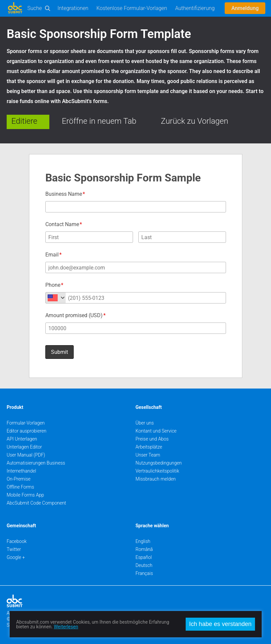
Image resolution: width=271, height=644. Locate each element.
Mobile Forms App (25, 495)
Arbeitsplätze (149, 447)
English (143, 541)
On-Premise (19, 479)
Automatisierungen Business (36, 463)
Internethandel (21, 471)
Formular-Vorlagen (26, 423)
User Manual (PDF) (26, 455)
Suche (35, 8)
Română (144, 549)
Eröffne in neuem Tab (99, 121)
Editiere (24, 121)
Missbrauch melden (156, 479)
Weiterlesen (66, 627)
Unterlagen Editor (24, 447)
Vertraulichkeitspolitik (157, 471)
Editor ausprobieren (26, 431)
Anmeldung (245, 8)
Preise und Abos (152, 439)
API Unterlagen (22, 439)
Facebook (17, 541)
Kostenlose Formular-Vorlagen (132, 8)
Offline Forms (20, 487)
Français (144, 573)
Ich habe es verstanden (220, 624)
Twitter (14, 549)
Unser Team (148, 455)
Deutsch (144, 565)
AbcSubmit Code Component (36, 503)
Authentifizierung (195, 8)
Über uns (145, 423)
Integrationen (73, 8)
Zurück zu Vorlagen (195, 121)
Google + (16, 557)
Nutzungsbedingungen (159, 463)
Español (144, 557)
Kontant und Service (156, 431)
